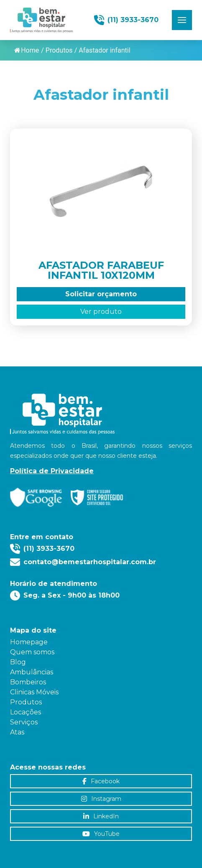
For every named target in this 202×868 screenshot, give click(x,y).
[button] (182, 20)
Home (27, 50)
